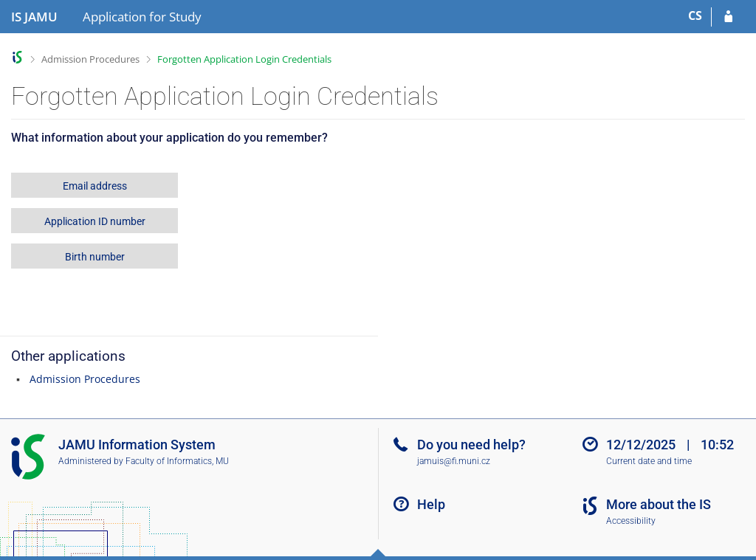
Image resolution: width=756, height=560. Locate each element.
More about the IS (659, 504)
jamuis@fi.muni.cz (454, 461)
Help (431, 504)
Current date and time (649, 461)
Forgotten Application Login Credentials (244, 59)
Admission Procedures (90, 59)
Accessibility (631, 521)
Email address (95, 186)
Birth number (95, 257)
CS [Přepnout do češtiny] (695, 15)
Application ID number (95, 221)
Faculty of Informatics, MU (177, 461)
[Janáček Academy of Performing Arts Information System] (34, 17)
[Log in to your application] (728, 17)
